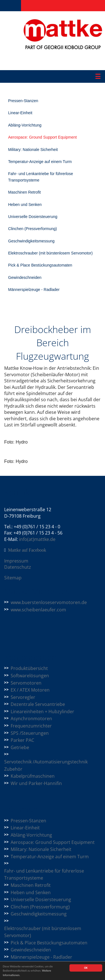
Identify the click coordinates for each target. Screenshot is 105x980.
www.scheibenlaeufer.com (38, 610)
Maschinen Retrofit (25, 192)
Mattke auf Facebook (27, 550)
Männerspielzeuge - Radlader (34, 290)
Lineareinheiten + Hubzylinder (42, 712)
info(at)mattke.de (37, 539)
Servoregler (23, 697)
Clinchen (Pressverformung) (32, 229)
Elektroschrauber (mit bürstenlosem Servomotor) (50, 253)
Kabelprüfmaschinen (33, 776)
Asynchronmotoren (31, 719)
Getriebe (20, 747)
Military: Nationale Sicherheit (33, 150)
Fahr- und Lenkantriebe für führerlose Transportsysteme (41, 177)
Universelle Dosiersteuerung (33, 217)
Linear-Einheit (20, 113)
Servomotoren (26, 683)
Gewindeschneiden (25, 277)
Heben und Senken (25, 205)
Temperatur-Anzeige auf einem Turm (40, 162)
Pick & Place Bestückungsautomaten (40, 265)
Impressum (16, 561)
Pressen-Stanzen (23, 101)
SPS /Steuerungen (30, 733)
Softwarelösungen (30, 676)
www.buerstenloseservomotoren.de (49, 602)
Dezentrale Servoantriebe (38, 704)
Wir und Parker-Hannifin (36, 783)
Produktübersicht (29, 668)
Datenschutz (18, 567)
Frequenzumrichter (31, 726)
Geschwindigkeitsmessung (31, 241)
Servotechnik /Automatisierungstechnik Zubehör (46, 765)
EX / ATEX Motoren (30, 690)
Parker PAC (22, 740)
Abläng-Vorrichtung (25, 125)
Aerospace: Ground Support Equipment (42, 137)
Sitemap (13, 578)
